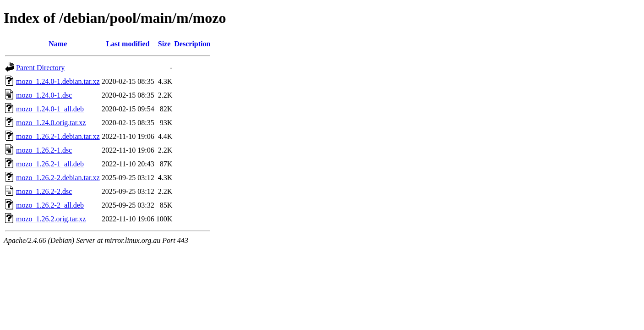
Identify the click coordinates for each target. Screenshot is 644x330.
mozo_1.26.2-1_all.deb (50, 164)
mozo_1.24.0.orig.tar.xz (51, 123)
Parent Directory (40, 68)
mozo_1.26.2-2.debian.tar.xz (58, 178)
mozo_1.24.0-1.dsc (44, 95)
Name (58, 44)
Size (164, 44)
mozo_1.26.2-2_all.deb (50, 205)
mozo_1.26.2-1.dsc (44, 150)
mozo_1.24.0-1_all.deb (50, 109)
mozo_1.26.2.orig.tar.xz (51, 219)
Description (192, 44)
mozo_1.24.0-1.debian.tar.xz (58, 81)
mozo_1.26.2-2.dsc (44, 191)
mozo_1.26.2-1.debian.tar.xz (58, 136)
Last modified (128, 44)
